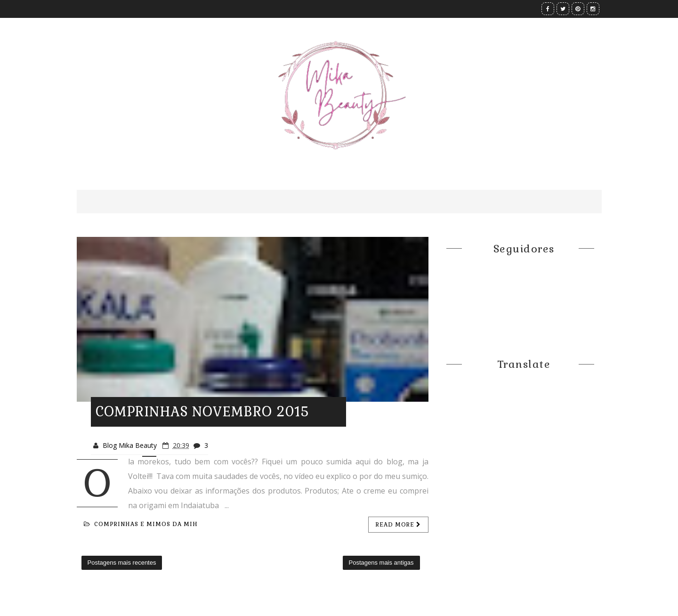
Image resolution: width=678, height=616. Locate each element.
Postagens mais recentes (122, 563)
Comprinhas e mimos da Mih (141, 524)
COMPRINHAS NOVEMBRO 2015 (202, 412)
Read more (398, 525)
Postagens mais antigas (381, 563)
